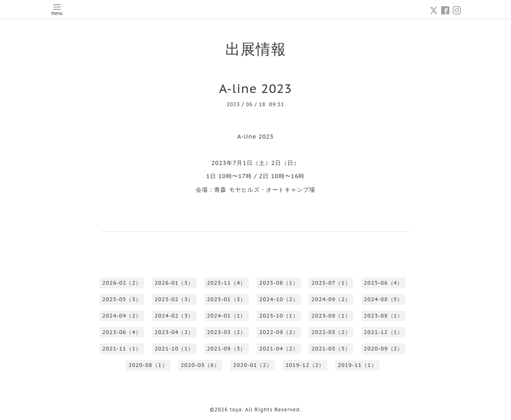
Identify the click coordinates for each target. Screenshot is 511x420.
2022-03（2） (331, 332)
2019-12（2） (305, 365)
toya (236, 410)
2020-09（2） (383, 349)
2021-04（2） (279, 349)
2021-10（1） (174, 349)
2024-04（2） (122, 316)
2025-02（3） (174, 299)
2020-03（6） (200, 365)
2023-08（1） (383, 316)
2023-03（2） (226, 332)
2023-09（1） (331, 316)
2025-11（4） (226, 283)
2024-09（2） (331, 299)
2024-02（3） (174, 316)
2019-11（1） (357, 365)
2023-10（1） (279, 316)
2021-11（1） (122, 349)
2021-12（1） (383, 332)
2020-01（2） (253, 365)
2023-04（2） (174, 332)
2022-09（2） (279, 332)
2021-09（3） (226, 349)
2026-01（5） (174, 283)
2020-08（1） (148, 365)
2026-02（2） (122, 283)
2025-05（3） (122, 299)
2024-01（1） (226, 316)
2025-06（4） (383, 283)
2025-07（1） (331, 283)
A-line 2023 (256, 88)
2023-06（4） (122, 332)
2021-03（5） (331, 349)
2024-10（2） (279, 299)
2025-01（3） (226, 299)
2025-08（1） (279, 283)
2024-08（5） (383, 299)
